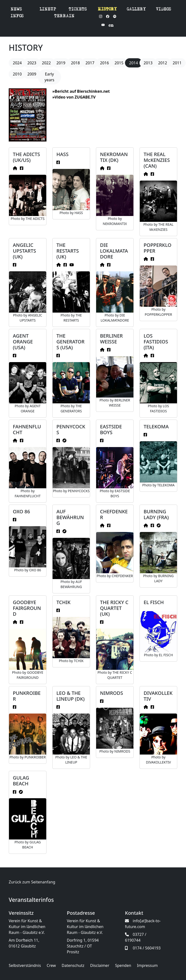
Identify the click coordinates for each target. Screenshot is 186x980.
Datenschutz (73, 965)
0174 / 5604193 (143, 948)
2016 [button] (105, 63)
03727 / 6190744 (136, 937)
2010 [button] (17, 74)
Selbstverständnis (25, 965)
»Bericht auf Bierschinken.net (81, 91)
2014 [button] (134, 63)
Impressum (147, 965)
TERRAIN (64, 16)
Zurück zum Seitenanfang (32, 882)
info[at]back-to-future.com (143, 924)
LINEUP (48, 10)
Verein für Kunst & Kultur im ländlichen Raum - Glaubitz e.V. (27, 927)
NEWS (16, 10)
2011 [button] (177, 63)
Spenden (123, 965)
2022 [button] (46, 63)
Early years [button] (49, 77)
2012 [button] (163, 63)
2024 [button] (17, 63)
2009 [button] (32, 74)
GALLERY (136, 10)
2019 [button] (61, 63)
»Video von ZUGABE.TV (74, 97)
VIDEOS (164, 10)
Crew (51, 965)
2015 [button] (119, 63)
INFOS (17, 16)
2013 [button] (148, 63)
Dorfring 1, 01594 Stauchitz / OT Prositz (83, 946)
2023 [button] (32, 63)
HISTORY (107, 10)
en (111, 26)
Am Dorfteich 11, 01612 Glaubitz (24, 943)
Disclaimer (100, 965)
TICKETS (78, 10)
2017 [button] (90, 63)
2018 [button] (75, 63)
